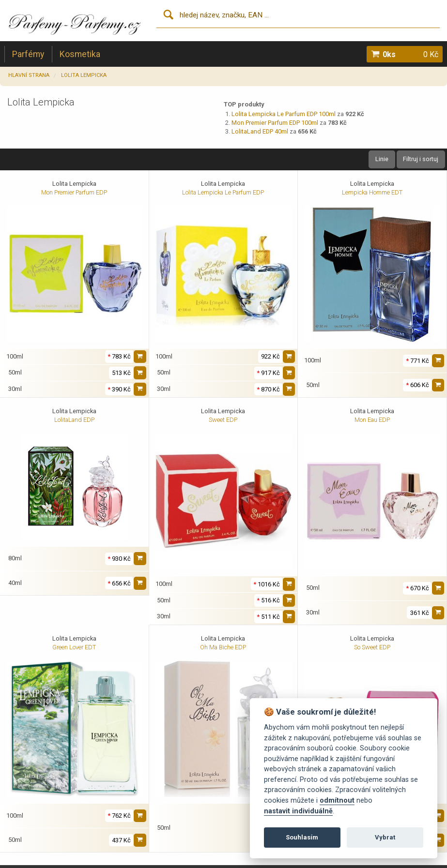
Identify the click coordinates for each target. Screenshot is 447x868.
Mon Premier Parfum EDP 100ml (275, 123)
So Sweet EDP (372, 647)
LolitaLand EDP (74, 420)
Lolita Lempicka (84, 75)
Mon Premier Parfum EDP (74, 192)
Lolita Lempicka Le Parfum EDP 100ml (284, 114)
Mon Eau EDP (372, 420)
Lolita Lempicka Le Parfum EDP (223, 192)
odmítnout (337, 801)
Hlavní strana (29, 75)
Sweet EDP (223, 420)
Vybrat (385, 837)
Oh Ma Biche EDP (223, 647)
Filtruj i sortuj (421, 159)
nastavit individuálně (298, 811)
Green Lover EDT (74, 647)
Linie (382, 159)
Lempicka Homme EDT (372, 192)
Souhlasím (302, 837)
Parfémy (28, 54)
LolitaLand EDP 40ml (260, 131)
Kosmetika (80, 54)
